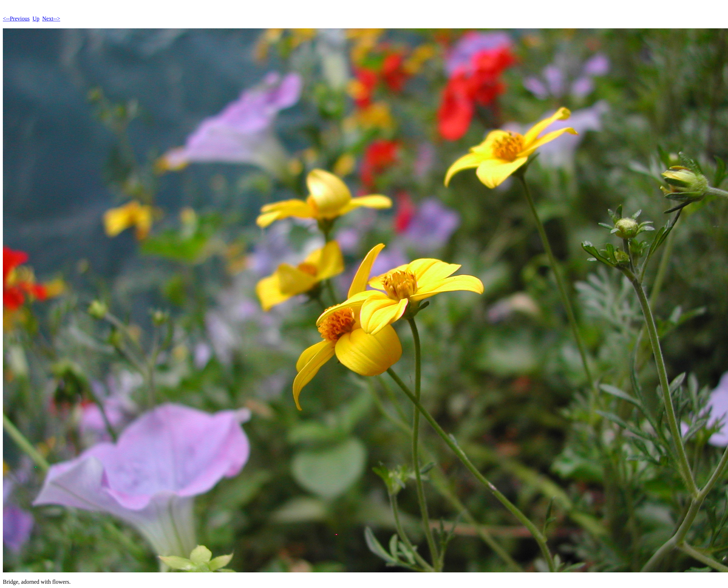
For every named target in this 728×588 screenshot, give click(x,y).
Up (36, 19)
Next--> (51, 19)
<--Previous (16, 19)
